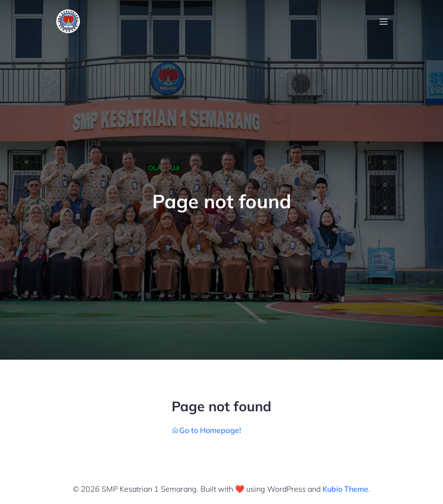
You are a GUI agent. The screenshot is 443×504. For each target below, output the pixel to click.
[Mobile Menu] (384, 21)
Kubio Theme (345, 489)
